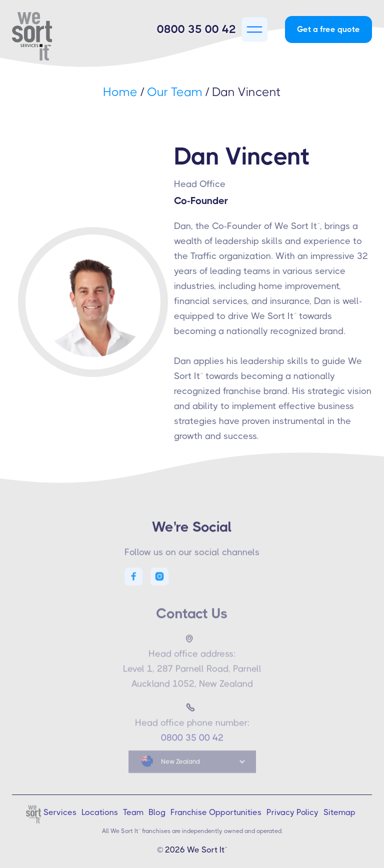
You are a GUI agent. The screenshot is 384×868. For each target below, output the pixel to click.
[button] (254, 30)
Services (60, 812)
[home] (42, 36)
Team (133, 812)
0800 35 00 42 (196, 29)
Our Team (175, 92)
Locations (100, 812)
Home (120, 92)
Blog (157, 812)
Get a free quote (328, 29)
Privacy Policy (292, 812)
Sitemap (339, 812)
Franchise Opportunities (216, 812)
